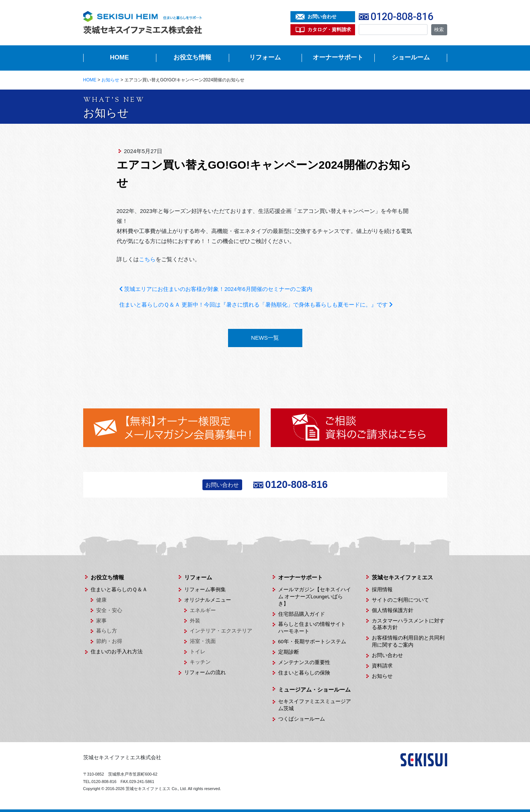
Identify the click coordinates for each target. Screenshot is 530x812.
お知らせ (382, 676)
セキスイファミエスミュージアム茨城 (315, 705)
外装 (195, 621)
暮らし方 (107, 631)
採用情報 (382, 590)
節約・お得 (109, 641)
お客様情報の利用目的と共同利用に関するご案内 (408, 641)
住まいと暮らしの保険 (304, 673)
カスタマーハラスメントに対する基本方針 (408, 624)
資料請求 (382, 666)
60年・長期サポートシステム (312, 642)
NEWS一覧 (265, 338)
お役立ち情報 (192, 57)
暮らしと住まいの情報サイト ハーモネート (315, 628)
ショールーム (411, 57)
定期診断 (289, 652)
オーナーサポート (338, 57)
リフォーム (265, 57)
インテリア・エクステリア (221, 631)
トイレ (198, 652)
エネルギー (203, 610)
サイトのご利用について (400, 600)
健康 (101, 600)
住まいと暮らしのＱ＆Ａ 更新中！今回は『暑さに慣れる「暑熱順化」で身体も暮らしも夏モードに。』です (256, 305)
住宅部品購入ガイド (302, 614)
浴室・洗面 (203, 641)
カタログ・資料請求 (329, 30)
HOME (119, 57)
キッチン (200, 662)
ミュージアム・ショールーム (314, 690)
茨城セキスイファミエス (402, 577)
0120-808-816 (402, 17)
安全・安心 (109, 610)
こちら (147, 259)
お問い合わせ (322, 17)
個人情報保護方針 (393, 610)
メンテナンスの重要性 (304, 662)
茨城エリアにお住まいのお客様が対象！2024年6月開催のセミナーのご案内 (216, 289)
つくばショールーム (302, 719)
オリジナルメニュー (208, 600)
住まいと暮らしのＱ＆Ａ (119, 590)
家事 (101, 621)
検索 (439, 30)
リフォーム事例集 (205, 590)
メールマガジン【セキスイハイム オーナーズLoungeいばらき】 (315, 597)
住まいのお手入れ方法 (117, 652)
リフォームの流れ (205, 672)
